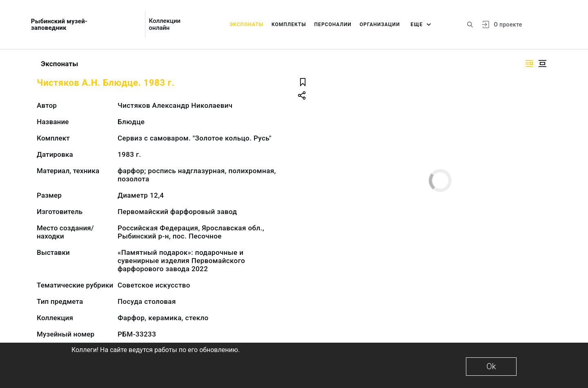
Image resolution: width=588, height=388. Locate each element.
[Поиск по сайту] (470, 25)
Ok (491, 366)
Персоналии (333, 25)
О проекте (508, 25)
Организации (380, 25)
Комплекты (289, 25)
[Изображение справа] (529, 64)
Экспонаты (246, 25)
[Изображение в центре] (542, 64)
